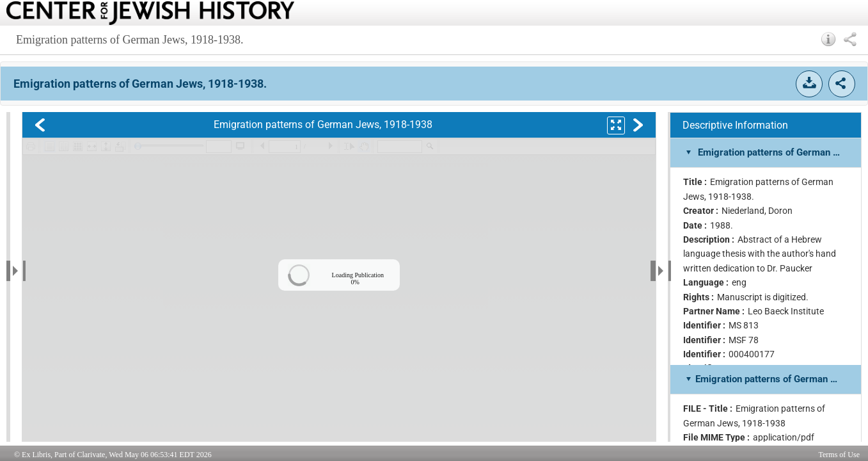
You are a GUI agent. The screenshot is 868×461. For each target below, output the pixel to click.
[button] (829, 39)
